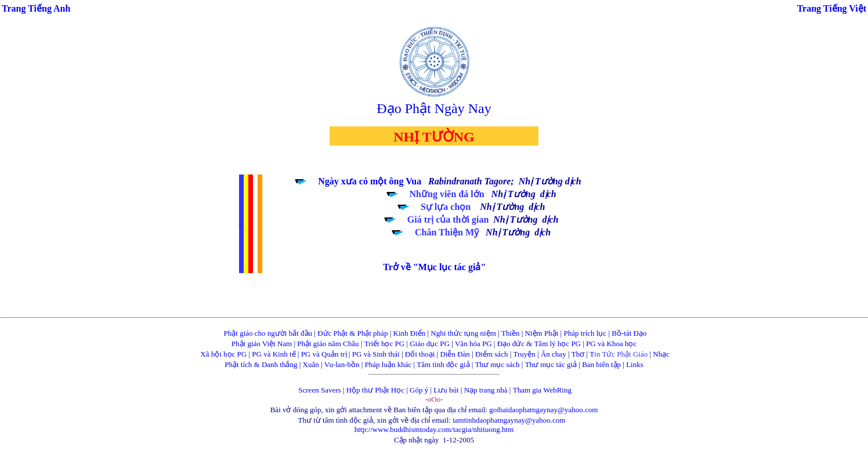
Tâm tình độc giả (443, 364)
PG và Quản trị (324, 354)
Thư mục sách (498, 364)
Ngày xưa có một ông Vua (370, 181)
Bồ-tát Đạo (629, 333)
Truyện (525, 354)
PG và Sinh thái (376, 354)
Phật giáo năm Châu (328, 344)
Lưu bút (446, 390)
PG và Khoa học (611, 344)
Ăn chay (554, 354)
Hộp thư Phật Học (375, 390)
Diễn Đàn (455, 354)
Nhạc (661, 354)
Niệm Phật (542, 333)
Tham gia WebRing (542, 390)
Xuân (311, 364)
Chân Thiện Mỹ (447, 232)
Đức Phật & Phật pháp (352, 333)
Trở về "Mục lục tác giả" (434, 267)
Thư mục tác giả (552, 364)
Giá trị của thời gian (448, 219)
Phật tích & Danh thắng (261, 364)
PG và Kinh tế (274, 354)
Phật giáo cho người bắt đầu (268, 333)
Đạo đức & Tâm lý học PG (539, 344)
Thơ (578, 354)
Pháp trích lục (585, 333)
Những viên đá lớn (447, 194)
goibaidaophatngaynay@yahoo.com (543, 410)
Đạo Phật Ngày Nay (434, 108)
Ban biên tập (601, 364)
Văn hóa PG (473, 344)
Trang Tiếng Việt (832, 8)
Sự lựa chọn (446, 207)
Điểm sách (491, 354)
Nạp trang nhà (486, 390)
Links (635, 364)
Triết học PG (384, 344)
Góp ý (419, 390)
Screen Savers (319, 390)
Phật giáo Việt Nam (262, 344)
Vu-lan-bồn (342, 364)
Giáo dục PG (430, 344)
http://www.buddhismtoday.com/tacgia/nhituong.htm (434, 429)
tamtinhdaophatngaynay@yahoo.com (509, 420)
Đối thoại (420, 354)
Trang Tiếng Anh (36, 8)
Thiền (511, 333)
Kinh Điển (410, 333)
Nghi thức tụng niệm (463, 333)
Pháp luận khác (388, 364)
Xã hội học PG (223, 354)
